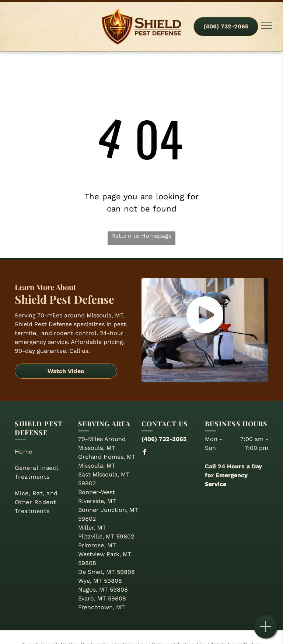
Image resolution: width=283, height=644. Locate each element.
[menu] (267, 26)
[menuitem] (44, 452)
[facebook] (144, 453)
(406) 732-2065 (164, 439)
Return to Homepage (141, 236)
